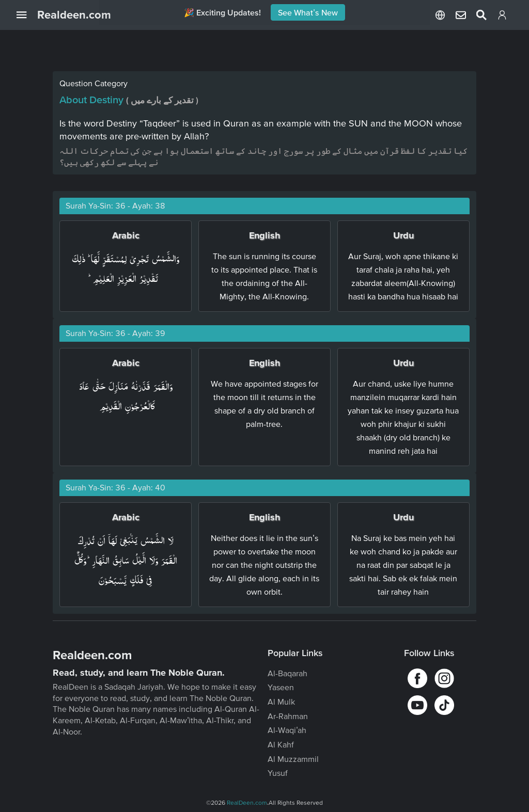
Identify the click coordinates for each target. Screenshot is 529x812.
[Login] (502, 17)
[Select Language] (440, 15)
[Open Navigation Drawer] (27, 15)
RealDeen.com (247, 802)
